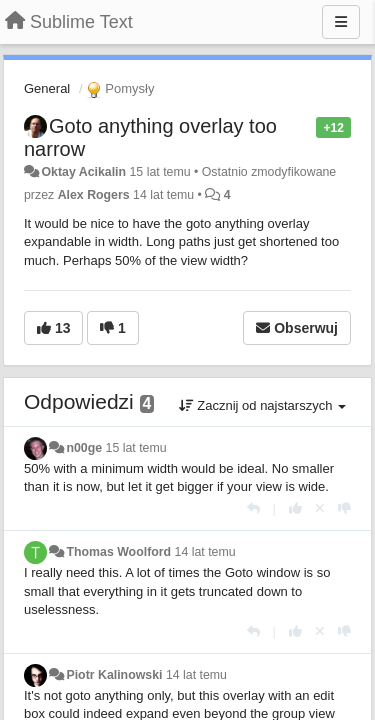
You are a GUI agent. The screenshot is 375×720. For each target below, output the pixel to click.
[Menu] (341, 22)
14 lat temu (205, 552)
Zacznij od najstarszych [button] (262, 405)
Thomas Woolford (118, 552)
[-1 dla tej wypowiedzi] (344, 508)
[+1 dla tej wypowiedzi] (295, 508)
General (47, 88)
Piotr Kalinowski (114, 675)
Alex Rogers (94, 195)
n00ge (84, 448)
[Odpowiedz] (253, 508)
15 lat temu (136, 448)
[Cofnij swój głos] (320, 508)
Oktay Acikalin (83, 172)
